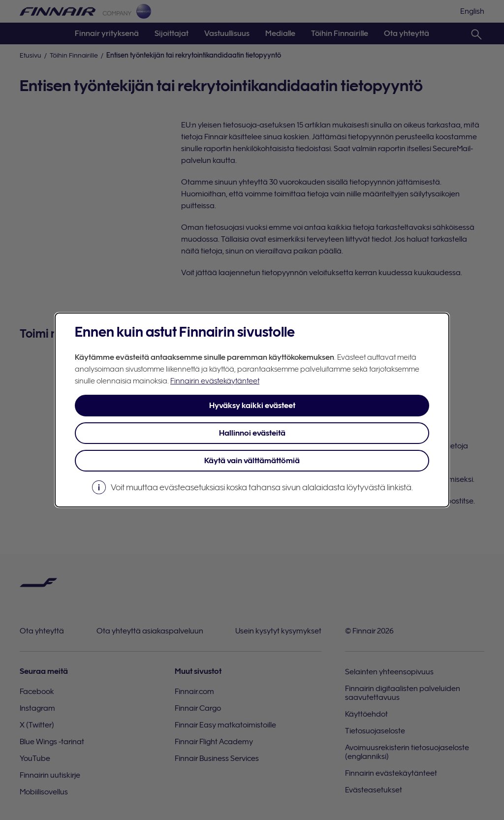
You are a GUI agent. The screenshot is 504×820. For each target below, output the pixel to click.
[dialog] (252, 410)
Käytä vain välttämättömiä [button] (252, 461)
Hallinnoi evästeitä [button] (252, 433)
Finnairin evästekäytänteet (215, 381)
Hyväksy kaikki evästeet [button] (252, 406)
